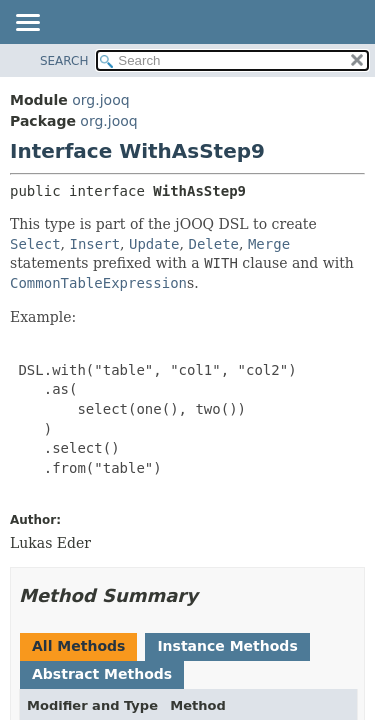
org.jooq (100, 100)
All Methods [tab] (78, 646)
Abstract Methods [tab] (102, 674)
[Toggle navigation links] (27, 24)
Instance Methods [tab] (227, 646)
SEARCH (64, 61)
